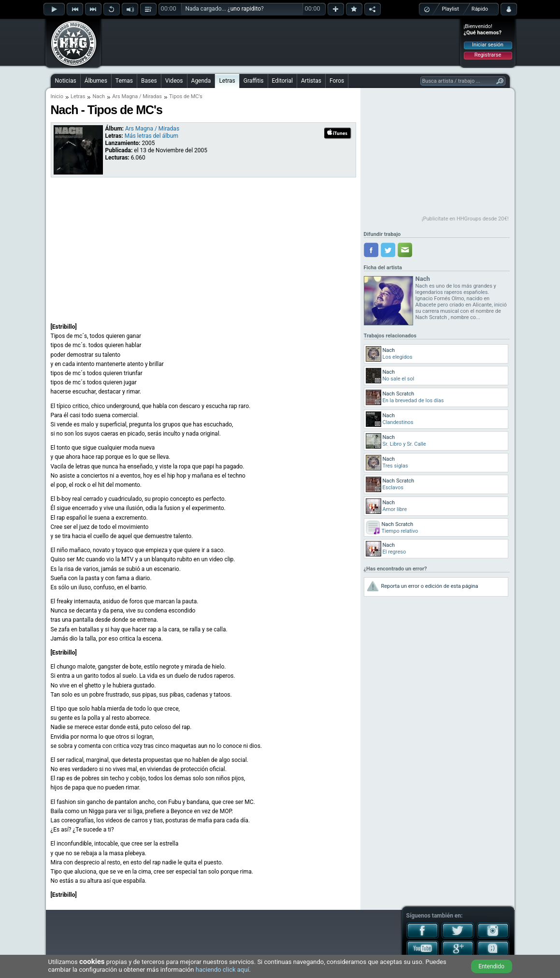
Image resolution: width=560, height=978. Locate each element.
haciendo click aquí (223, 970)
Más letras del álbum (151, 136)
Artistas (311, 81)
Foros (337, 81)
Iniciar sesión (488, 45)
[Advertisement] (281, 42)
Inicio (57, 96)
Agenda (201, 81)
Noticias (66, 81)
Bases (149, 81)
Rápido (480, 9)
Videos (174, 81)
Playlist (451, 9)
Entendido (491, 966)
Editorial (282, 81)
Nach (99, 96)
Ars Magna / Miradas (137, 96)
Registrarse (488, 55)
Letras (227, 81)
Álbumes (96, 81)
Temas (124, 81)
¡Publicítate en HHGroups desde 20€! (465, 219)
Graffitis (254, 81)
